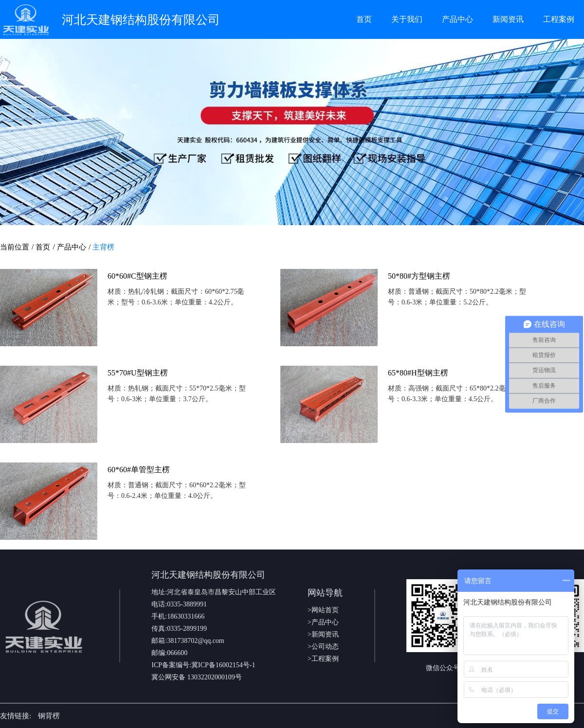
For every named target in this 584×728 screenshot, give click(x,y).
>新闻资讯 (323, 634)
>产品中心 (323, 622)
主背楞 (103, 247)
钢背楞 (49, 716)
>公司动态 (323, 647)
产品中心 (457, 19)
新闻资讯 (508, 19)
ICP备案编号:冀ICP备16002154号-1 (203, 665)
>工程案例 (323, 659)
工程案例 (559, 19)
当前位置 (15, 247)
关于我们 (407, 19)
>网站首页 (323, 610)
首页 (364, 19)
